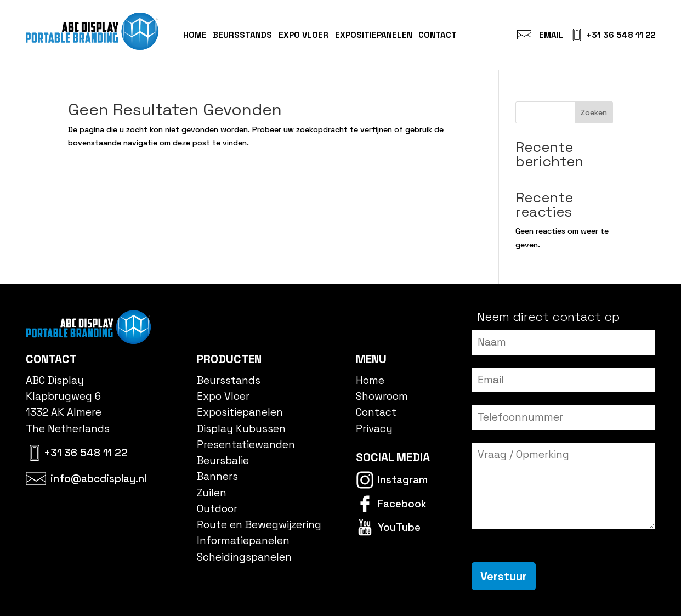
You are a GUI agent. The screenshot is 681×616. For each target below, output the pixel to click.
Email (551, 35)
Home (195, 35)
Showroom (382, 396)
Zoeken (594, 112)
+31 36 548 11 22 (621, 35)
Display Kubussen (241, 429)
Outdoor (217, 509)
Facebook (402, 504)
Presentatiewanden (246, 445)
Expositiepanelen (374, 35)
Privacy (374, 429)
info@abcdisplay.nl (98, 479)
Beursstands (242, 35)
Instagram (403, 480)
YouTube (399, 527)
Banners (217, 476)
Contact (438, 35)
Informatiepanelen (243, 541)
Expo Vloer (303, 35)
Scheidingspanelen (244, 557)
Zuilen (212, 493)
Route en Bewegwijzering (259, 525)
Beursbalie (223, 460)
